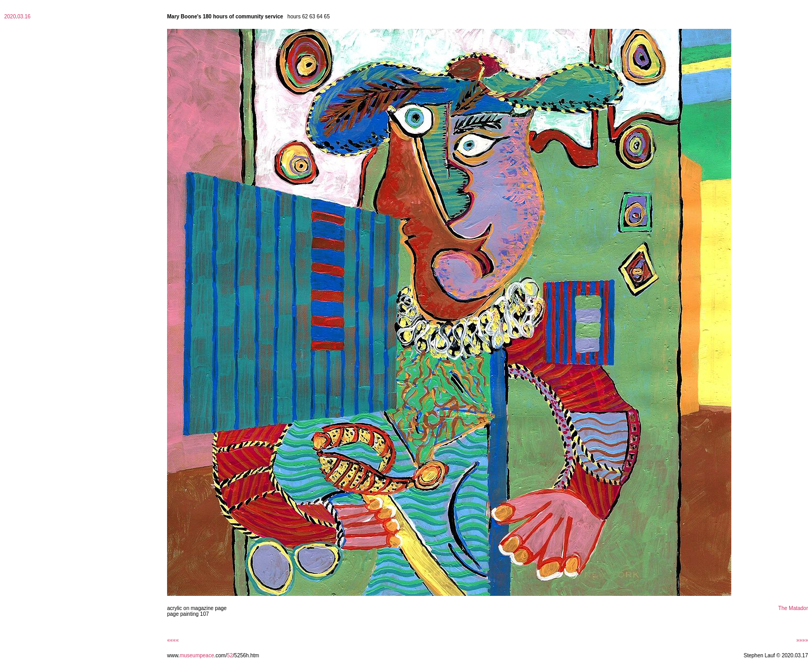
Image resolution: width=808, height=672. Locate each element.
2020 (10, 17)
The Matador (793, 608)
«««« (173, 640)
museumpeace (197, 655)
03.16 (24, 17)
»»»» (802, 640)
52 (230, 655)
